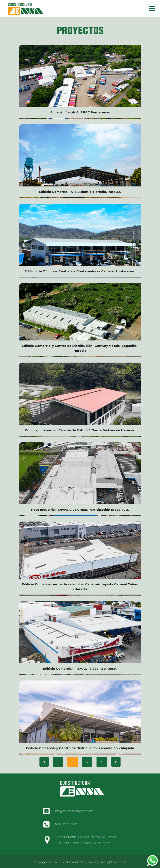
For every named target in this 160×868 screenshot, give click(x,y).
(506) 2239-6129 (66, 824)
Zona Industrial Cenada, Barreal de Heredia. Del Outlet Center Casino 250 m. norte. (87, 840)
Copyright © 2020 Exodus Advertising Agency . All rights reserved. (80, 862)
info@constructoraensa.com (74, 811)
